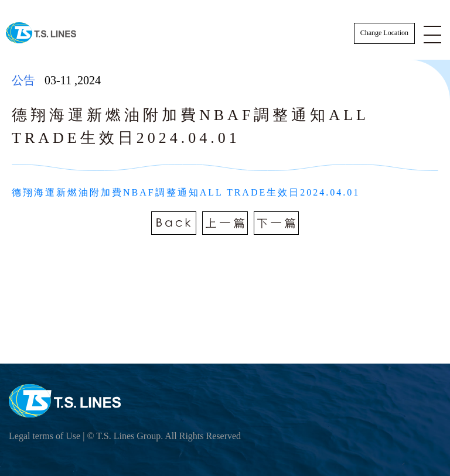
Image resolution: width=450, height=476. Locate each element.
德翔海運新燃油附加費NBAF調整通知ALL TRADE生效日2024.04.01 (186, 192)
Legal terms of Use (45, 436)
